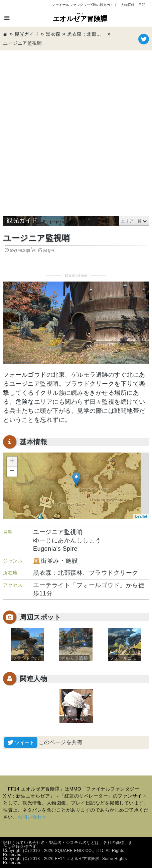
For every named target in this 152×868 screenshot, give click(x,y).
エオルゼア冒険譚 (80, 17)
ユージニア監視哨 (22, 43)
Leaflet (141, 516)
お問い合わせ (32, 817)
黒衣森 (53, 34)
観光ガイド (27, 34)
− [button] (12, 472)
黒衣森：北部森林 (87, 34)
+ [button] (12, 462)
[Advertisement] (76, 130)
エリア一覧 (131, 221)
